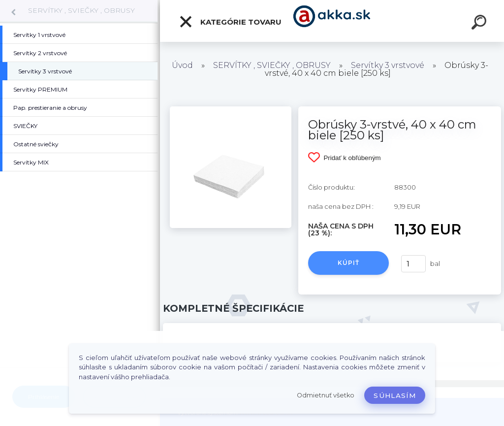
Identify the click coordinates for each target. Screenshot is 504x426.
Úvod (182, 65)
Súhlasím (395, 395)
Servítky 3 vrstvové (388, 65)
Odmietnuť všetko (326, 395)
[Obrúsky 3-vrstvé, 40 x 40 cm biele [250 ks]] (231, 110)
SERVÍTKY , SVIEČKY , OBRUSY (81, 10)
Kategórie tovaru (230, 22)
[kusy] (413, 264)
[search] (480, 24)
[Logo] (332, 21)
